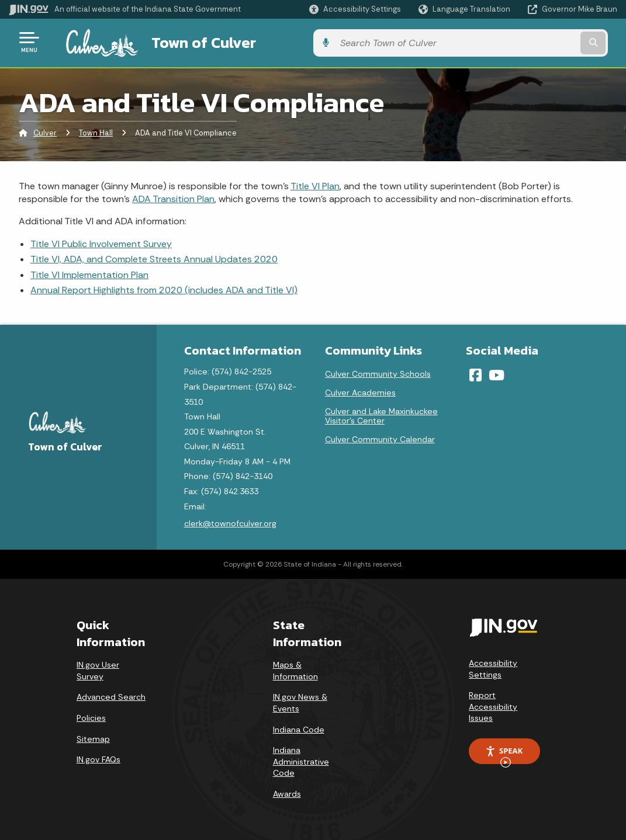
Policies (91, 716)
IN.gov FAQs (98, 758)
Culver (45, 131)
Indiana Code (299, 727)
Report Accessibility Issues (493, 705)
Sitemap (93, 737)
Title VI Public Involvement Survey (101, 242)
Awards (287, 792)
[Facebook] (475, 373)
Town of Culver (189, 41)
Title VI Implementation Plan (89, 273)
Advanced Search (111, 695)
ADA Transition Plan (173, 197)
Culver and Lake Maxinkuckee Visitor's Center (381, 414)
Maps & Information (295, 669)
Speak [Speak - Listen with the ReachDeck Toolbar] (504, 752)
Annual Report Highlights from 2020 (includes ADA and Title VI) (164, 288)
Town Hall (96, 131)
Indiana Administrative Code (301, 760)
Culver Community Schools (378, 372)
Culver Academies (360, 391)
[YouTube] (497, 373)
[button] (355, 9)
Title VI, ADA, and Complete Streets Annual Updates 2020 (154, 257)
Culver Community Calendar (380, 438)
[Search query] (549, 42)
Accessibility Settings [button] (493, 667)
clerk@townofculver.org (230, 522)
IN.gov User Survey (98, 669)
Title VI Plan (315, 184)
